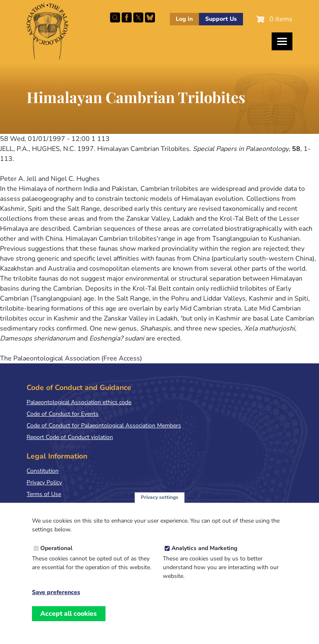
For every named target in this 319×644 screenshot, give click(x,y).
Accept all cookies (69, 622)
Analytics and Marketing (204, 557)
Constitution (43, 471)
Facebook (127, 17)
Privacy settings (159, 506)
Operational (56, 557)
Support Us (221, 19)
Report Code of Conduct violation (70, 437)
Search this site (115, 17)
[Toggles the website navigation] (282, 41)
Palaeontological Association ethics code (79, 402)
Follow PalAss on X (138, 17)
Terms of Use (44, 494)
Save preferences (56, 601)
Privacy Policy (44, 482)
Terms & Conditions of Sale (62, 506)
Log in (184, 19)
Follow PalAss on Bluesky (150, 17)
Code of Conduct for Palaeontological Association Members (104, 426)
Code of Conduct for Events (63, 414)
